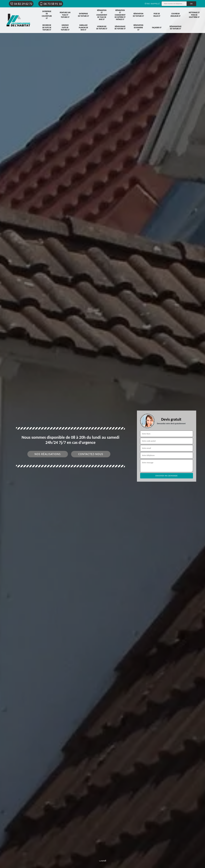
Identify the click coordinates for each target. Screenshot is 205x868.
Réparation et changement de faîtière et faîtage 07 (120, 15)
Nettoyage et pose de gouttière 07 (194, 15)
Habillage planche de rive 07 (83, 28)
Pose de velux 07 (157, 15)
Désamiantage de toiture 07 (176, 28)
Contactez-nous (91, 454)
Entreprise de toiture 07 (83, 15)
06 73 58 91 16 (51, 4)
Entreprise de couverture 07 (47, 15)
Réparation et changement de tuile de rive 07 (102, 15)
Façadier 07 (157, 28)
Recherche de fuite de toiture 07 (47, 28)
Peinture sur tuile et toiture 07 (65, 15)
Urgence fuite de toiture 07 (65, 28)
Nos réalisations (48, 454)
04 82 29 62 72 (21, 4)
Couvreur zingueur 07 (176, 15)
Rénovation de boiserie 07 (138, 28)
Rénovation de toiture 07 (138, 15)
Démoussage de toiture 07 (120, 28)
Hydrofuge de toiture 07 (102, 28)
